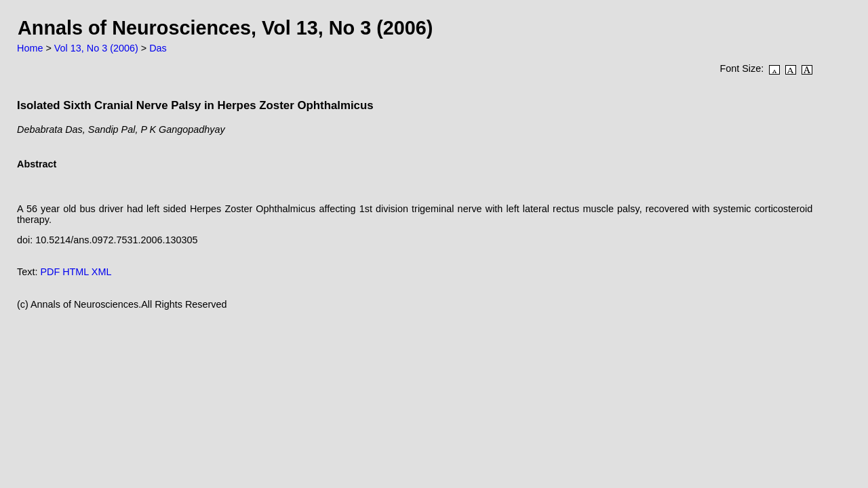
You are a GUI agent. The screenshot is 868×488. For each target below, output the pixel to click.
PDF (50, 272)
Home (30, 48)
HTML (76, 272)
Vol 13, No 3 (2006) (96, 48)
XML (102, 272)
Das (158, 48)
